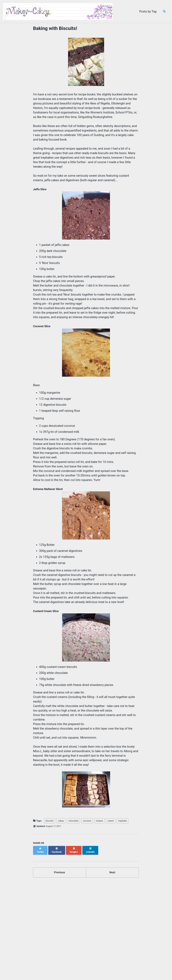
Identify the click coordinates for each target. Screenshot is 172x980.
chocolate (73, 820)
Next (112, 869)
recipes (99, 820)
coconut (87, 820)
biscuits (50, 820)
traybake (123, 820)
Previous (60, 869)
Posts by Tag (147, 11)
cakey (61, 820)
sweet (111, 820)
